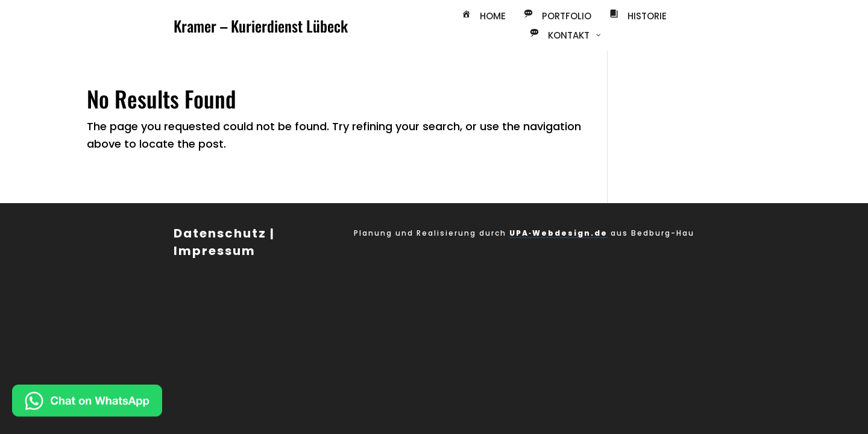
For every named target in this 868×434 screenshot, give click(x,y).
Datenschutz (220, 233)
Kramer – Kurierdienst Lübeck (261, 26)
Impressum (215, 251)
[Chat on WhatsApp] (126, 403)
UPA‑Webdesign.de (558, 233)
